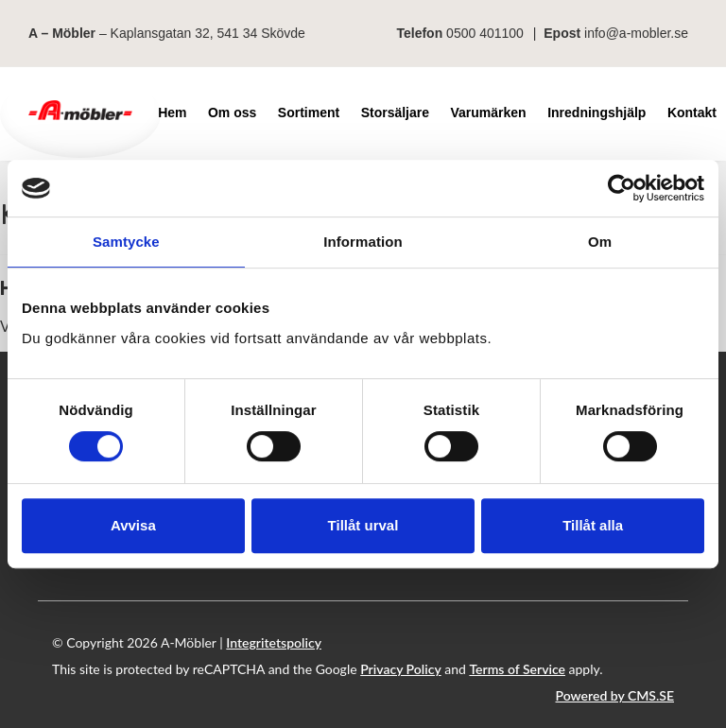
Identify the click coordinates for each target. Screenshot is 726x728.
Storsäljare (395, 113)
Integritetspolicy (274, 642)
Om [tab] (600, 242)
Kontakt (692, 113)
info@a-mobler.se (636, 33)
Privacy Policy (401, 669)
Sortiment (309, 113)
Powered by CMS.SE (615, 695)
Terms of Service (517, 669)
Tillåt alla (593, 525)
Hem (172, 113)
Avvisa (133, 525)
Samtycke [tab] (126, 242)
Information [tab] (363, 242)
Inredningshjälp (596, 113)
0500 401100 (485, 33)
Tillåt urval (363, 525)
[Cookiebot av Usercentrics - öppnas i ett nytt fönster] (622, 188)
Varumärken (489, 113)
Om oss (232, 113)
